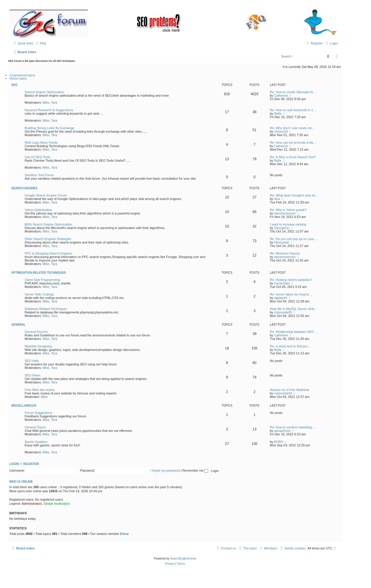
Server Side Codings (39, 294)
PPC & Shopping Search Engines (48, 253)
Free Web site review (40, 390)
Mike (46, 102)
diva (277, 199)
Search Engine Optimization (44, 92)
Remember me (195, 470)
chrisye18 (281, 131)
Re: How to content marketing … (293, 427)
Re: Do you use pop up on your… (293, 239)
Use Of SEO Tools (38, 157)
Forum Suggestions (38, 413)
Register (31, 464)
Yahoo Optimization (38, 210)
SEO (14, 85)
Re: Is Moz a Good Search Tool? (293, 157)
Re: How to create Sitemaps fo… (293, 92)
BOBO (279, 442)
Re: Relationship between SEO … (294, 332)
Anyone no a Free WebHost (290, 390)
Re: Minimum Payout (285, 253)
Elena (124, 534)
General (18, 325)
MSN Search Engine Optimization (48, 224)
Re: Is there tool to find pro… (290, 346)
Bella (278, 113)
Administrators (32, 504)
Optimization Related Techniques (39, 273)
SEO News (32, 375)
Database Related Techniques (46, 309)
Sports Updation (36, 442)
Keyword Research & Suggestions (49, 110)
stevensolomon (285, 213)
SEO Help (32, 361)
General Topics (35, 427)
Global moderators (57, 504)
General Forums (36, 332)
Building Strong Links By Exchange (49, 128)
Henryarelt (282, 242)
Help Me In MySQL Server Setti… (294, 309)
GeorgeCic (282, 228)
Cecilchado (282, 283)
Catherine (281, 95)
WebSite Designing (38, 346)
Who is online (21, 481)
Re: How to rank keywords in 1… (293, 110)
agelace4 (281, 298)
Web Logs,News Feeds (41, 143)
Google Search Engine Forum (46, 195)
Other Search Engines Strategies (48, 239)
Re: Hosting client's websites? (291, 280)
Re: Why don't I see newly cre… (292, 128)
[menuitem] (40, 43)
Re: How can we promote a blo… (293, 143)
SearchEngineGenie (183, 559)
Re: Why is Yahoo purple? (288, 210)
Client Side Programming (42, 280)
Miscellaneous (24, 406)
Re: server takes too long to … (291, 294)
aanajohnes (282, 431)
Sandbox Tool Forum (39, 175)
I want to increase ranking (288, 224)
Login (14, 464)
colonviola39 (283, 312)
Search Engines (24, 188)
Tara (54, 102)
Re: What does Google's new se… (294, 195)
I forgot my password (165, 470)
